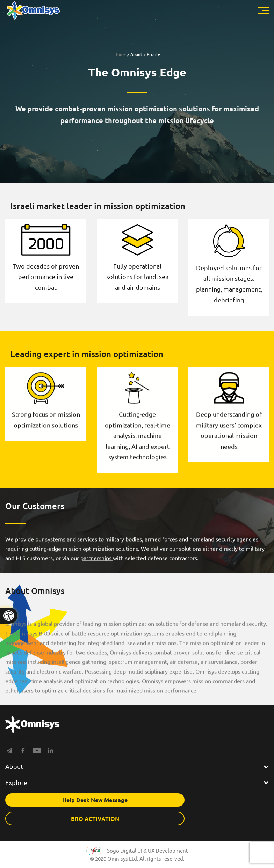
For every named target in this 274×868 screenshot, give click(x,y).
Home (120, 54)
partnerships (97, 566)
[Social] (9, 752)
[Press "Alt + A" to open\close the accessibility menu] (9, 616)
